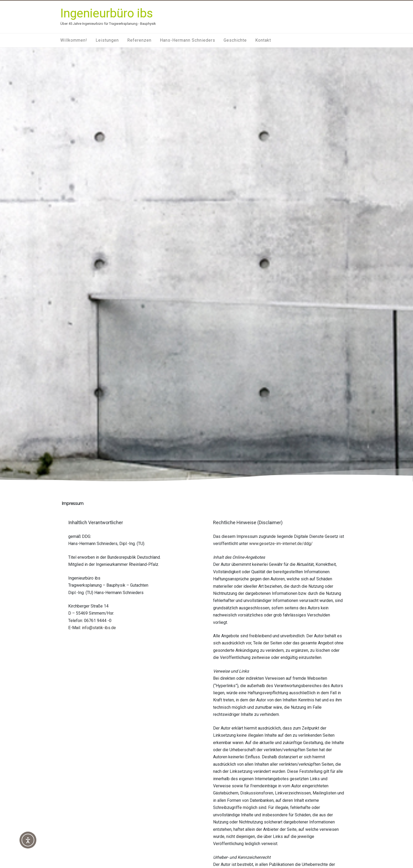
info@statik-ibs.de (99, 628)
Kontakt (263, 40)
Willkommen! (74, 40)
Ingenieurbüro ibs (107, 13)
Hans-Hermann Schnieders (188, 40)
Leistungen (107, 40)
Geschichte (235, 40)
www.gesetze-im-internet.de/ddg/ (281, 544)
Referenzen (139, 40)
